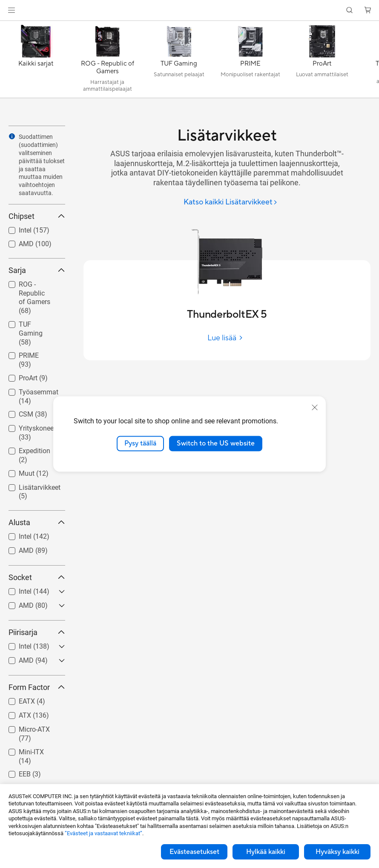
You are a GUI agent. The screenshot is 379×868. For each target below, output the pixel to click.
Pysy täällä (140, 443)
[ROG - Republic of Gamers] (107, 61)
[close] (315, 408)
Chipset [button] (37, 216)
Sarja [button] (37, 270)
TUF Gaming (31, 333)
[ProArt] (322, 61)
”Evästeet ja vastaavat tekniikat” (103, 833)
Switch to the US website (216, 443)
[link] (190, 10)
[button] (11, 10)
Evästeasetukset (194, 852)
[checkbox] (33, 298)
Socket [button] (37, 577)
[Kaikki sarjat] (36, 61)
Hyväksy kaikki (337, 852)
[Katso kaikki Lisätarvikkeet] (231, 203)
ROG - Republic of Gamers (34, 297)
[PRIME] (250, 61)
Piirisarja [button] (37, 632)
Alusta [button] (37, 522)
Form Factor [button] (37, 687)
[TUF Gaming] (179, 61)
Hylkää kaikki (266, 852)
